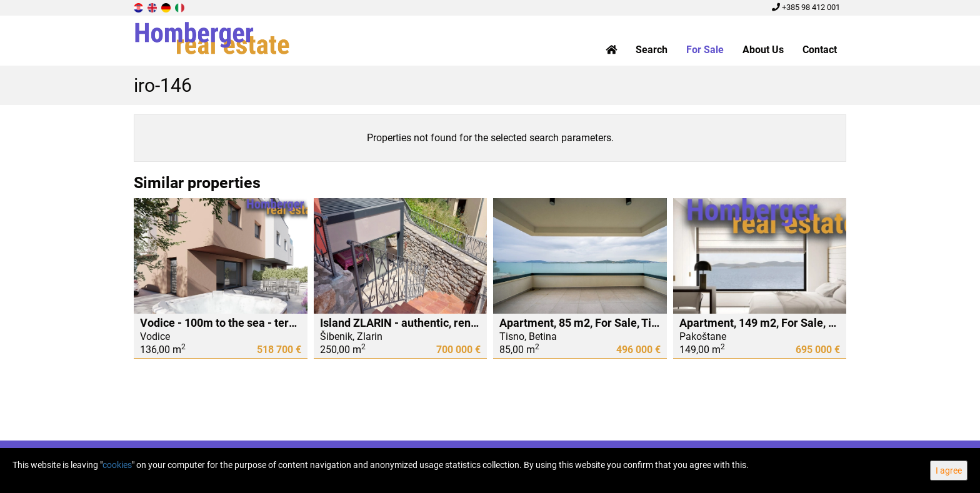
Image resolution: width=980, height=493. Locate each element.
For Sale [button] (705, 50)
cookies (117, 465)
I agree (949, 471)
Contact (820, 50)
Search (652, 50)
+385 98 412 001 (806, 7)
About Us (763, 50)
